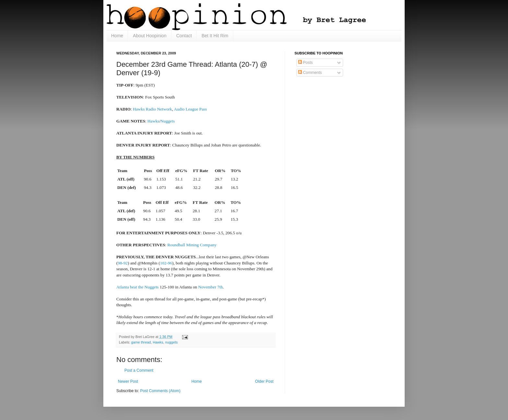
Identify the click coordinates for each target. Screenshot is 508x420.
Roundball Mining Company (192, 245)
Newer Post (128, 381)
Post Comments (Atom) (160, 391)
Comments (310, 73)
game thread (141, 342)
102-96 (166, 263)
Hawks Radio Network (152, 109)
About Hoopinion (150, 36)
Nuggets (167, 121)
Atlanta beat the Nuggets (138, 287)
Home (117, 36)
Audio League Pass (190, 109)
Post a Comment (139, 370)
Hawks (153, 121)
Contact (184, 36)
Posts (305, 63)
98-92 (123, 263)
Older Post (264, 381)
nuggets (171, 342)
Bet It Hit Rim (215, 36)
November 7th (211, 287)
